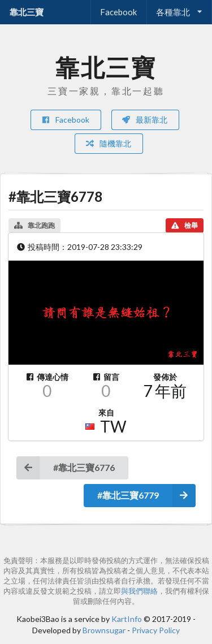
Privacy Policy (156, 630)
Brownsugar (104, 630)
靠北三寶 (27, 12)
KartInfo (127, 619)
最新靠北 (145, 120)
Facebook (118, 12)
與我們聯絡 (139, 591)
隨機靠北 (108, 143)
